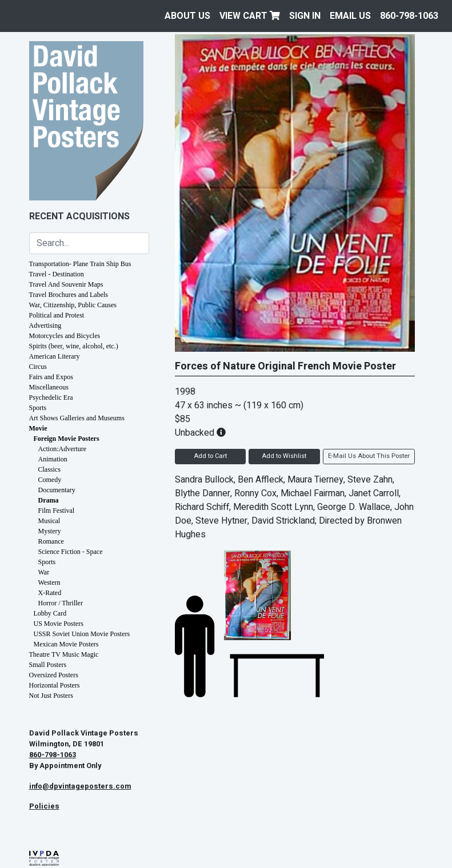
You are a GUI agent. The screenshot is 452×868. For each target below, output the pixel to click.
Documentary (57, 490)
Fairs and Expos (51, 377)
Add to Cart (210, 456)
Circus (38, 367)
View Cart (250, 16)
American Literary (55, 356)
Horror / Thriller (61, 603)
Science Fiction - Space (71, 552)
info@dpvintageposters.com (80, 786)
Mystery (50, 531)
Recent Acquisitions (79, 216)
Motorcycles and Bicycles (65, 336)
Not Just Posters (51, 696)
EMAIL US (350, 16)
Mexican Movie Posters (66, 644)
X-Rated (50, 593)
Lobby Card (50, 613)
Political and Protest (57, 315)
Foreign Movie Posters (67, 439)
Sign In (305, 16)
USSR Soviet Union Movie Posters (82, 634)
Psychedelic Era (51, 397)
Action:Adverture (63, 449)
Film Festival (57, 511)
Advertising (45, 325)
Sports (38, 408)
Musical (49, 521)
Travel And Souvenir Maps (66, 284)
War (44, 572)
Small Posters (48, 665)
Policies (44, 806)
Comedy (50, 480)
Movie (38, 428)
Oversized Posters (54, 675)
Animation (53, 459)
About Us (187, 16)
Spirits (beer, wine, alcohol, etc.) (74, 346)
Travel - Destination (57, 274)
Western (49, 582)
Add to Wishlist (284, 456)
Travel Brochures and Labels (69, 295)
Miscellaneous (49, 387)
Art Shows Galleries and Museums (77, 418)
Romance (51, 541)
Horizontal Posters (55, 685)
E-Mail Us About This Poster (369, 456)
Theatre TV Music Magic (64, 654)
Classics (49, 469)
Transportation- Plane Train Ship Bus (80, 264)
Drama (49, 500)
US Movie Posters (59, 624)
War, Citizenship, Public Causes (73, 305)
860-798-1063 (409, 16)
